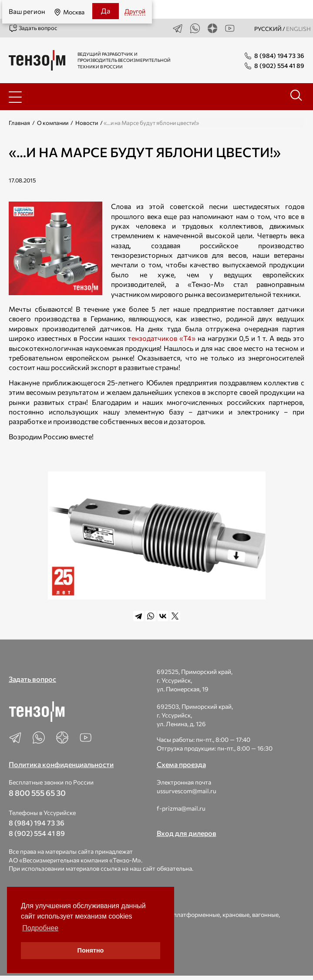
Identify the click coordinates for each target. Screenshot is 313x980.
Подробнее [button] (40, 928)
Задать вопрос (33, 28)
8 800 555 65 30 (37, 793)
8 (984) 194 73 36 (37, 823)
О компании (53, 123)
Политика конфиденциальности (61, 764)
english (298, 29)
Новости (87, 123)
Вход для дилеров (187, 833)
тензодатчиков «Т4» (162, 338)
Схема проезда (181, 764)
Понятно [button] (91, 950)
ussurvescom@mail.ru (187, 791)
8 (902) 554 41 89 (37, 833)
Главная (19, 123)
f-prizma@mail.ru (181, 808)
